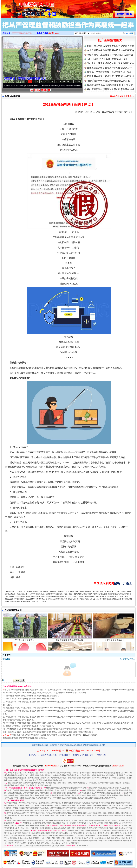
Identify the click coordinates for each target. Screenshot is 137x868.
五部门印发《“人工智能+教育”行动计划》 (108, 59)
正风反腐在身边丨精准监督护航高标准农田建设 (110, 76)
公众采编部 (44, 745)
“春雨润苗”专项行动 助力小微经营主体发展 (108, 81)
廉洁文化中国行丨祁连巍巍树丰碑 (43, 85)
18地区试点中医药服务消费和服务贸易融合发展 (110, 46)
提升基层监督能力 (110, 40)
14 (75, 82)
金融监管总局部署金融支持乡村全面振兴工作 (109, 68)
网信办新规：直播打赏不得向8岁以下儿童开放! (110, 55)
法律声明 (53, 745)
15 (79, 82)
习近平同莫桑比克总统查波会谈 (70, 643)
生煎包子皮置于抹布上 (115, 643)
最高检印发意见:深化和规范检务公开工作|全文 (110, 85)
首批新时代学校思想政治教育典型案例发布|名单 (111, 89)
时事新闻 (16, 96)
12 (68, 82)
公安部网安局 (108, 112)
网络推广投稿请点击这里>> (122, 96)
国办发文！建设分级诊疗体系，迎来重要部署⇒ (110, 63)
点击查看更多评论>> (127, 659)
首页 (7, 96)
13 (72, 82)
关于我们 (35, 745)
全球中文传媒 (24, 8)
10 (60, 82)
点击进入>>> (54, 33)
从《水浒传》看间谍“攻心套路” (14, 85)
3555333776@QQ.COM (22, 33)
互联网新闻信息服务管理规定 (46, 696)
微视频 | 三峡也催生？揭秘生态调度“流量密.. (77, 85)
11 (64, 82)
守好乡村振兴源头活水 (25, 643)
